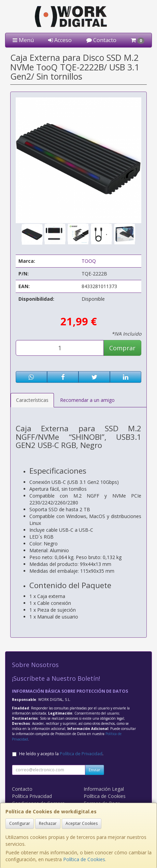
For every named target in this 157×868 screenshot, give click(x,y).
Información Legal (104, 789)
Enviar (95, 770)
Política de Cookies (84, 859)
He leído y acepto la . (61, 754)
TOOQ (89, 261)
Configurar (20, 823)
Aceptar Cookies (82, 823)
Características (32, 400)
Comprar (122, 348)
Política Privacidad (32, 796)
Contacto (101, 40)
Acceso (60, 40)
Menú (23, 40)
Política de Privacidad (81, 754)
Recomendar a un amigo (87, 400)
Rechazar (48, 823)
